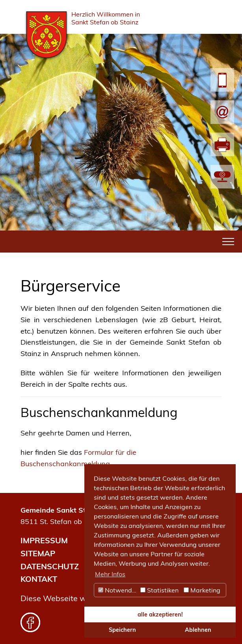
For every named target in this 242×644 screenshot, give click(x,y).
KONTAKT (39, 579)
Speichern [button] (122, 630)
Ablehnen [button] (198, 630)
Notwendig (118, 590)
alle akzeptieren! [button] (160, 614)
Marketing (202, 590)
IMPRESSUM (44, 540)
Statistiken (159, 590)
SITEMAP (38, 553)
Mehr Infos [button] (110, 574)
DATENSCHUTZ (50, 566)
